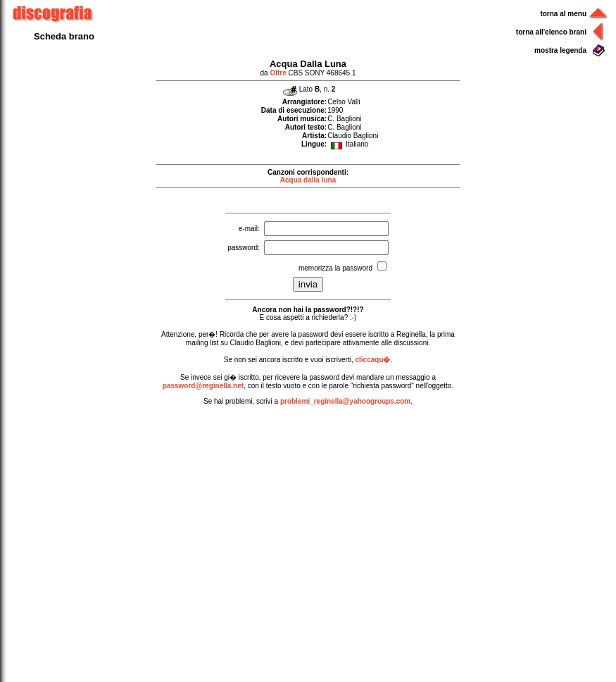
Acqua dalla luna (308, 180)
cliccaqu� (372, 360)
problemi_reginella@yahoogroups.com (345, 401)
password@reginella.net (203, 386)
